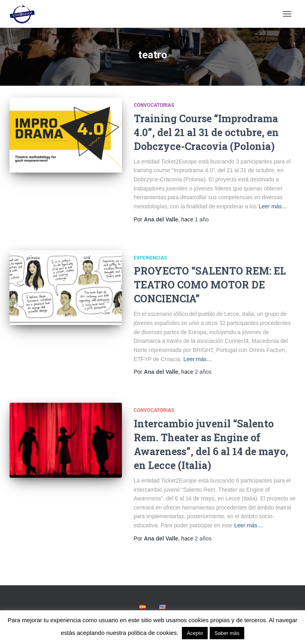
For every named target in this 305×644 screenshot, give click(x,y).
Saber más (227, 633)
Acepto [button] (195, 633)
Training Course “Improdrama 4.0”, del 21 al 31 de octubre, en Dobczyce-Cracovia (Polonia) (206, 132)
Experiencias (151, 258)
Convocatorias (154, 105)
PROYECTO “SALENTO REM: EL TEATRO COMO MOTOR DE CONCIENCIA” (210, 285)
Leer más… (273, 206)
